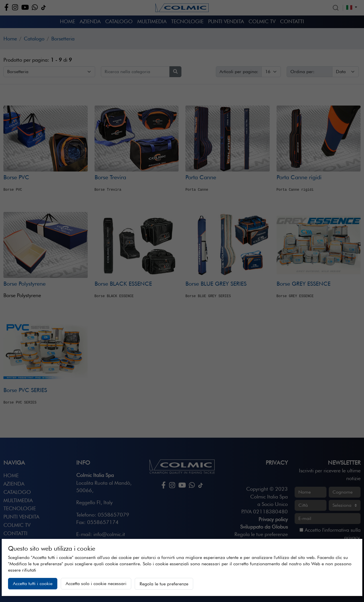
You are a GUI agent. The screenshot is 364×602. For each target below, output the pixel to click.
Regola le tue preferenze (164, 584)
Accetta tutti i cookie (33, 584)
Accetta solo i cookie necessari (96, 584)
